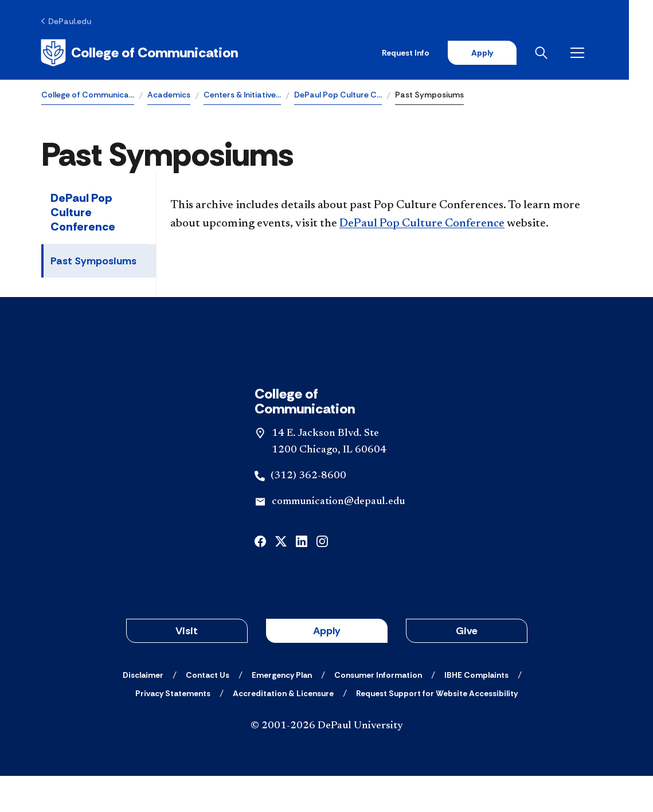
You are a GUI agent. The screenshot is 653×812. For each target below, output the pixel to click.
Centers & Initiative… (242, 95)
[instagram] (322, 577)
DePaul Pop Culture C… (338, 95)
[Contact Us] (208, 711)
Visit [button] (187, 667)
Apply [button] (327, 667)
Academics (169, 95)
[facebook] (260, 577)
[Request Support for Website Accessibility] (437, 729)
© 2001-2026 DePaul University (327, 762)
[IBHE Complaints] (476, 711)
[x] (281, 577)
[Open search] (566, 53)
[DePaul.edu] (67, 21)
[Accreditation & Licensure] (283, 729)
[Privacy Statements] (173, 729)
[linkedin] (302, 577)
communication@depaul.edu (338, 537)
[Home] (140, 53)
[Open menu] (603, 53)
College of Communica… (88, 95)
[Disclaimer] (143, 711)
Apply (505, 53)
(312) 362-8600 (308, 512)
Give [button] (467, 667)
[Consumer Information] (378, 711)
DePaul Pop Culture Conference (83, 213)
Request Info (429, 53)
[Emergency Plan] (282, 711)
